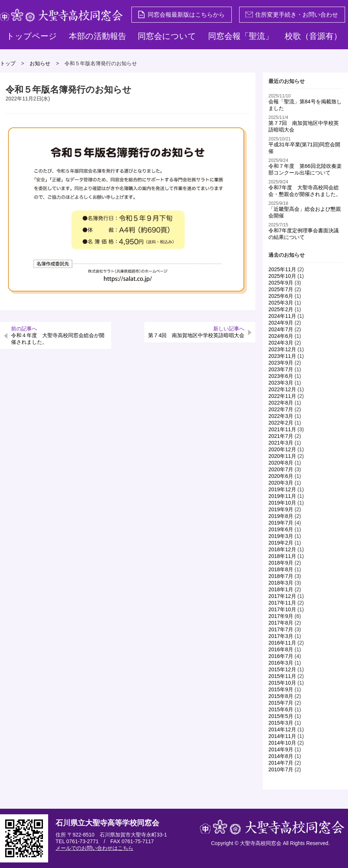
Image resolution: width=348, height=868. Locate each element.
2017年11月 (282, 603)
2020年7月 (281, 469)
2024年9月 (281, 323)
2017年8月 (281, 623)
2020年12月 (282, 449)
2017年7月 (281, 629)
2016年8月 (281, 649)
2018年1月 (281, 589)
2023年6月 (281, 376)
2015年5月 (281, 716)
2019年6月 (281, 529)
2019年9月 (281, 509)
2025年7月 (281, 289)
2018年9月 (281, 563)
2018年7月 (281, 576)
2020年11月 (282, 456)
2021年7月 (281, 436)
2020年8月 (281, 463)
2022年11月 (282, 396)
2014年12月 (282, 729)
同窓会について (167, 36)
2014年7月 (281, 763)
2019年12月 (282, 489)
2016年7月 (281, 656)
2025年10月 (282, 276)
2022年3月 (281, 416)
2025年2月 (281, 309)
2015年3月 (281, 723)
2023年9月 (281, 363)
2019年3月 (281, 536)
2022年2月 (281, 423)
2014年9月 (281, 749)
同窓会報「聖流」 (241, 36)
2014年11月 (282, 736)
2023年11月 (282, 356)
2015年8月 (281, 696)
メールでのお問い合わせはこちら (94, 848)
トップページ (32, 36)
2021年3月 (281, 443)
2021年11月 (282, 429)
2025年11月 (282, 269)
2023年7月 (281, 369)
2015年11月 (282, 676)
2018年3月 (281, 583)
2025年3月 (281, 303)
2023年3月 (281, 383)
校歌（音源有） (313, 36)
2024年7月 (281, 329)
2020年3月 (281, 483)
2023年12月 (282, 349)
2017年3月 (281, 636)
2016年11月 (282, 643)
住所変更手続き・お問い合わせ (292, 14)
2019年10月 (282, 503)
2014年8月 (281, 756)
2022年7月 (281, 409)
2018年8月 (281, 569)
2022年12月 (282, 389)
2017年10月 (282, 609)
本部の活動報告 (98, 36)
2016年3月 (281, 663)
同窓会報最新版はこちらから (181, 14)
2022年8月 (281, 403)
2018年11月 (282, 556)
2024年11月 (282, 316)
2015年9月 (281, 689)
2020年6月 (281, 476)
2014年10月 (282, 743)
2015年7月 (281, 703)
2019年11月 (282, 496)
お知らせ (40, 63)
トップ (8, 63)
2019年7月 (281, 523)
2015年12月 (282, 669)
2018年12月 (282, 549)
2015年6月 (281, 709)
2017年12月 (282, 596)
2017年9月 (281, 616)
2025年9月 (281, 283)
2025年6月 (281, 296)
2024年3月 (281, 343)
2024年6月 (281, 336)
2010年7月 (281, 769)
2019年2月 (281, 543)
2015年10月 (282, 683)
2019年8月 (281, 516)
